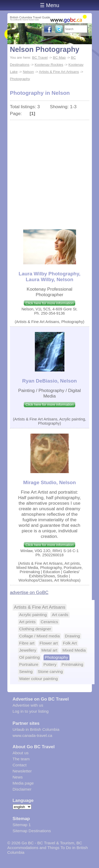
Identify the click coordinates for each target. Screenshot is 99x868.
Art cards (60, 615)
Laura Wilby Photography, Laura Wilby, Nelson (50, 277)
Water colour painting (39, 679)
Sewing (26, 671)
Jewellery (28, 650)
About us (21, 753)
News (18, 777)
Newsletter (22, 771)
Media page (23, 783)
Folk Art (70, 643)
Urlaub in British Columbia (36, 729)
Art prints (27, 622)
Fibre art (27, 643)
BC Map (59, 58)
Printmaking (72, 664)
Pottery (50, 664)
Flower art (49, 643)
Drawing (72, 636)
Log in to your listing (31, 711)
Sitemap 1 (22, 825)
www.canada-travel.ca (32, 735)
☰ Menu (50, 5)
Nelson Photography (45, 49)
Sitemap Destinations (32, 831)
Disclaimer (22, 789)
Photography (20, 79)
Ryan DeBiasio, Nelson (49, 381)
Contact (20, 765)
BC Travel (40, 58)
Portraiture (29, 664)
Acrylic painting (33, 615)
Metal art (49, 650)
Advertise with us (28, 705)
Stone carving (50, 671)
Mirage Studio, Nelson (50, 482)
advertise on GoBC (29, 592)
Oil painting (30, 657)
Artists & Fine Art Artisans (59, 72)
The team (21, 759)
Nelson (28, 72)
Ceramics (49, 622)
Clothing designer (35, 629)
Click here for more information (49, 303)
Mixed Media (74, 650)
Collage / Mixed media (40, 636)
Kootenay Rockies (49, 65)
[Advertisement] (49, 172)
